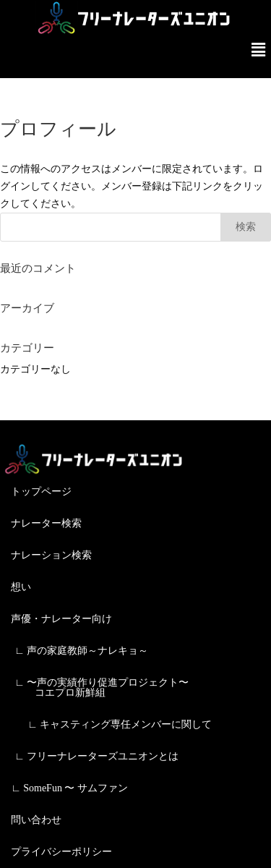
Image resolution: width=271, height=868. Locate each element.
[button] (259, 50)
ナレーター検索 (46, 523)
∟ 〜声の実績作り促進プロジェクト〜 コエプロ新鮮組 (102, 688)
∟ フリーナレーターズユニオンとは (96, 756)
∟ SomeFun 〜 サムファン (69, 788)
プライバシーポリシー (61, 852)
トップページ (41, 492)
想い (21, 587)
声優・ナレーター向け (61, 619)
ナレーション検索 (51, 555)
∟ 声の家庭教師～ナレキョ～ (81, 651)
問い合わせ (36, 820)
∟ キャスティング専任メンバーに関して (120, 724)
